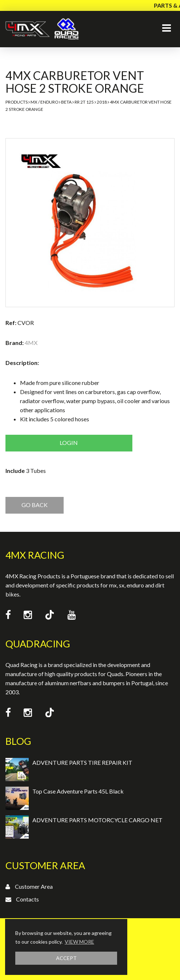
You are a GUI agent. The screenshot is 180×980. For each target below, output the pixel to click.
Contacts (27, 899)
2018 (102, 102)
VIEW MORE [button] (79, 942)
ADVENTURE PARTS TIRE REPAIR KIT (82, 762)
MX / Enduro (44, 102)
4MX (31, 343)
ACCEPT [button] (66, 958)
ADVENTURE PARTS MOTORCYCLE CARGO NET (97, 820)
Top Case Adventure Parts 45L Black (78, 791)
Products (17, 102)
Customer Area (34, 886)
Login (69, 443)
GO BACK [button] (35, 505)
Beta (66, 102)
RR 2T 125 (84, 102)
